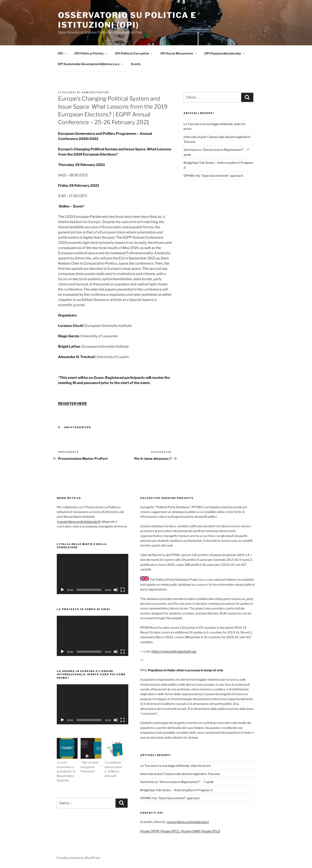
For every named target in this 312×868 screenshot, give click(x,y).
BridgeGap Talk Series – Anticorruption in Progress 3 (176, 790)
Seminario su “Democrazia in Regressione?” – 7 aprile (177, 782)
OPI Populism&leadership (225, 53)
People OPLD (211, 831)
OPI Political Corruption (134, 53)
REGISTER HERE (73, 404)
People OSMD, (191, 831)
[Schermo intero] (123, 590)
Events (136, 64)
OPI (62, 53)
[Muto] (116, 590)
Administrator (95, 92)
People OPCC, (170, 831)
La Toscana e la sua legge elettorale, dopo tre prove (175, 766)
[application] (93, 574)
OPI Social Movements (179, 53)
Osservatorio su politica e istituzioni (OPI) (127, 20)
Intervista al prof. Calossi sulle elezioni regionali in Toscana (180, 774)
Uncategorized (78, 427)
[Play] (62, 590)
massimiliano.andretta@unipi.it (79, 522)
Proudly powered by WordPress (79, 858)
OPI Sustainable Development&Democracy (91, 64)
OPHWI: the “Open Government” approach (213, 176)
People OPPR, (150, 831)
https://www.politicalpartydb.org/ (174, 651)
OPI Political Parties (91, 53)
